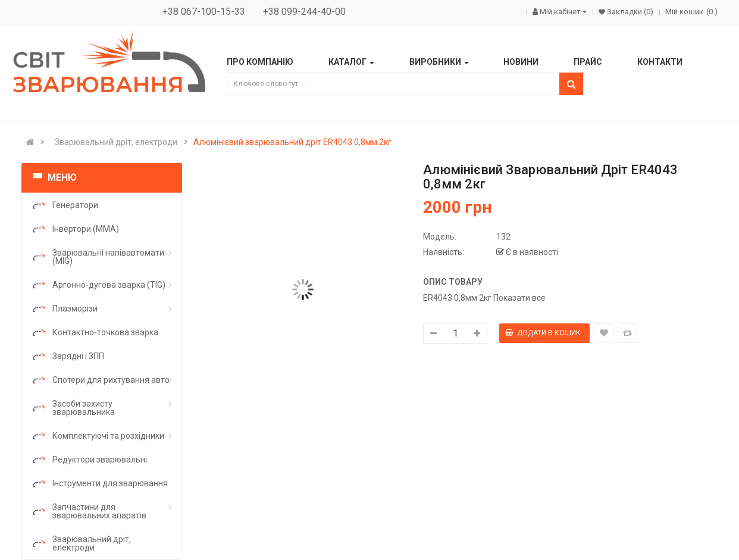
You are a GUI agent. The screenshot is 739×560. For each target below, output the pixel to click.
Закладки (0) (629, 12)
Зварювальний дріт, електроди (116, 142)
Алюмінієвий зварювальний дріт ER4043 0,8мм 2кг (292, 142)
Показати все (519, 298)
